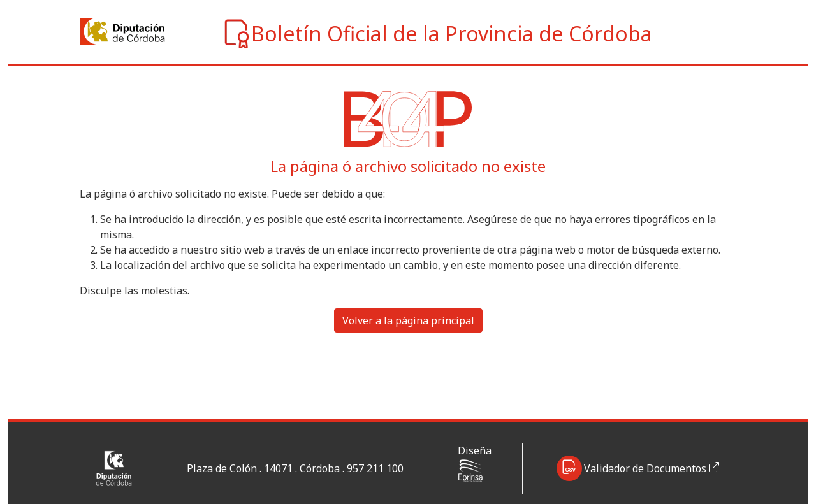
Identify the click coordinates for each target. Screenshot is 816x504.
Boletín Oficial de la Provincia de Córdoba (437, 34)
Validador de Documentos (638, 468)
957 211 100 (375, 468)
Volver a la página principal (408, 320)
